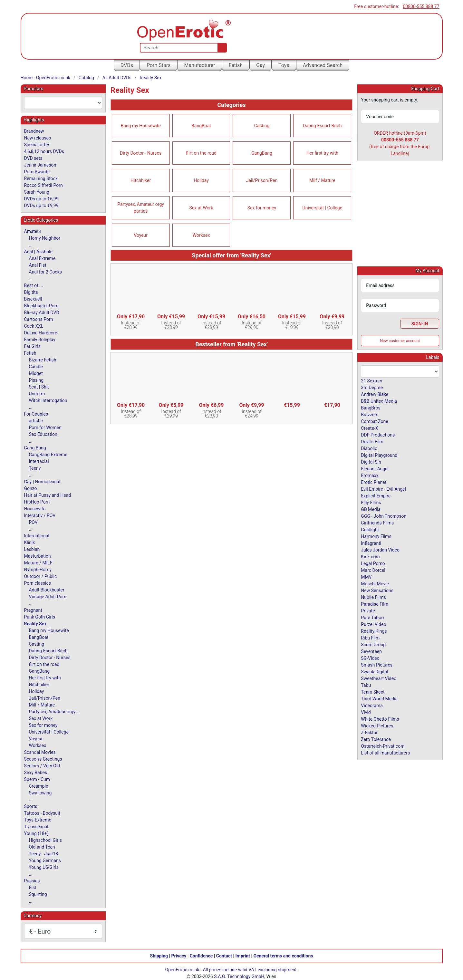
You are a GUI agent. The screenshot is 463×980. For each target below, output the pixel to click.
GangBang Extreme (48, 455)
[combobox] (63, 103)
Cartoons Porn (39, 319)
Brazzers (370, 414)
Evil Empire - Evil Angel (383, 489)
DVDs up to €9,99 (41, 206)
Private (368, 610)
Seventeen (371, 651)
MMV (366, 577)
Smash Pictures (377, 665)
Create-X (369, 428)
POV (33, 522)
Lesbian (32, 549)
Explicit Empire (376, 495)
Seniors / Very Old (42, 766)
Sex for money (262, 208)
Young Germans (45, 860)
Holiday (201, 180)
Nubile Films (373, 597)
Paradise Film (375, 604)
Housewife (35, 509)
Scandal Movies (40, 752)
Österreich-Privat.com (383, 746)
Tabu (366, 685)
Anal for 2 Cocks (46, 272)
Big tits (31, 292)
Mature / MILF (38, 563)
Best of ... (34, 285)
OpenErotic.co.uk (182, 970)
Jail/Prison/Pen (262, 180)
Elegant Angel (375, 468)
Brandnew (34, 131)
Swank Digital (374, 671)
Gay (260, 65)
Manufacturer (199, 65)
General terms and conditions (283, 956)
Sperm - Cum (37, 779)
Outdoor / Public (41, 576)
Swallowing (40, 793)
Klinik (30, 543)
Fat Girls (33, 346)
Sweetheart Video (379, 678)
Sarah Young (37, 192)
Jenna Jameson (40, 165)
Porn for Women (45, 428)
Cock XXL (34, 326)
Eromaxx (370, 475)
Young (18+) (36, 833)
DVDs (127, 65)
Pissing (36, 380)
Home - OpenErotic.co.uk (46, 78)
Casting (262, 126)
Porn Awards (37, 172)
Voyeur (141, 235)
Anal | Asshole (38, 252)
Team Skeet (373, 692)
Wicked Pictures (377, 725)
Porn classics (38, 583)
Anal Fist (38, 265)
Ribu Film (370, 638)
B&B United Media (379, 401)
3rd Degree (372, 387)
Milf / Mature (322, 180)
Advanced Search (323, 65)
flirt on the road (201, 153)
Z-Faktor (369, 732)
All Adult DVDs (117, 78)
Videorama (372, 705)
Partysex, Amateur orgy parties (141, 208)
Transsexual (36, 827)
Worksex (201, 235)
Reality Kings (374, 631)
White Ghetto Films (380, 719)
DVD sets (33, 158)
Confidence (201, 956)
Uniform (37, 394)
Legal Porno (373, 563)
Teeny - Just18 (44, 854)
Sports (31, 806)
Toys (284, 65)
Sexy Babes (36, 773)
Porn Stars (159, 65)
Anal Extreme (42, 258)
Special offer (37, 145)
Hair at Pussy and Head (48, 495)
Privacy (179, 956)
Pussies (32, 881)
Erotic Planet (374, 482)
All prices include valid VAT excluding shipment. (250, 970)
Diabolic (369, 448)
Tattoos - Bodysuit (42, 813)
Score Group (373, 644)
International (37, 536)
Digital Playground (379, 455)
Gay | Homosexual (42, 482)
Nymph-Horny (38, 570)
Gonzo (31, 488)
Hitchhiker (141, 180)
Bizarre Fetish (43, 360)
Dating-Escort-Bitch (322, 126)
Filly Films (371, 502)
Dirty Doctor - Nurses (141, 153)
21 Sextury (371, 380)
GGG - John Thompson (384, 516)
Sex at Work (201, 208)
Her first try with (322, 153)
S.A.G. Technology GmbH (239, 976)
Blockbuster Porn (41, 306)
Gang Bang (35, 448)
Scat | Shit (39, 387)
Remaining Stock (41, 178)
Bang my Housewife (141, 126)
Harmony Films (376, 536)
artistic (36, 421)
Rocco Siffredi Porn (43, 185)
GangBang (262, 153)
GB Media (371, 509)
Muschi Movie (375, 583)
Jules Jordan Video (380, 550)
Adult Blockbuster (47, 590)
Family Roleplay (40, 340)
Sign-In (420, 323)
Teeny (35, 468)
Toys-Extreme (38, 820)
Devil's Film (372, 441)
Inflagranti (371, 543)
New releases (38, 138)
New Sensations (377, 590)
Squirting (38, 894)
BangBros (371, 408)
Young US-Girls (44, 867)
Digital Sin (371, 462)
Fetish (236, 65)
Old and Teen (42, 847)
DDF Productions (378, 435)
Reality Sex (151, 78)
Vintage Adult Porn (48, 597)
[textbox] (63, 103)
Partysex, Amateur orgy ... (55, 712)
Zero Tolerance (376, 739)
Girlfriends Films (377, 523)
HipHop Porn (37, 502)
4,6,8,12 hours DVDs (44, 151)
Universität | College (322, 208)
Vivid (366, 712)
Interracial (39, 461)
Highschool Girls (45, 840)
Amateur (33, 231)
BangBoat (201, 126)
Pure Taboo (372, 617)
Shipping (159, 956)
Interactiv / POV (40, 515)
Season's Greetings (43, 759)
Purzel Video (373, 624)
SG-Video (370, 658)
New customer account (400, 341)
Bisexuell (33, 299)
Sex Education (43, 434)
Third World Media (379, 698)
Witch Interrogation (48, 400)
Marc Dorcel (373, 570)
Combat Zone (374, 421)
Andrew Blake (375, 394)
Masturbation (38, 556)
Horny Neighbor (45, 238)
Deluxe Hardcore (41, 333)
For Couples (36, 414)
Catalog (86, 78)
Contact (224, 956)
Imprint (243, 956)
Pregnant (33, 610)
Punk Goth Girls (40, 617)
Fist (33, 888)
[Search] (221, 48)
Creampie (39, 786)
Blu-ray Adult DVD (42, 312)
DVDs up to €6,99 (41, 199)
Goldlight (370, 529)
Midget (36, 373)
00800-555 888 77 (421, 6)
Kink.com (370, 556)
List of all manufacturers (385, 753)
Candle (36, 367)
